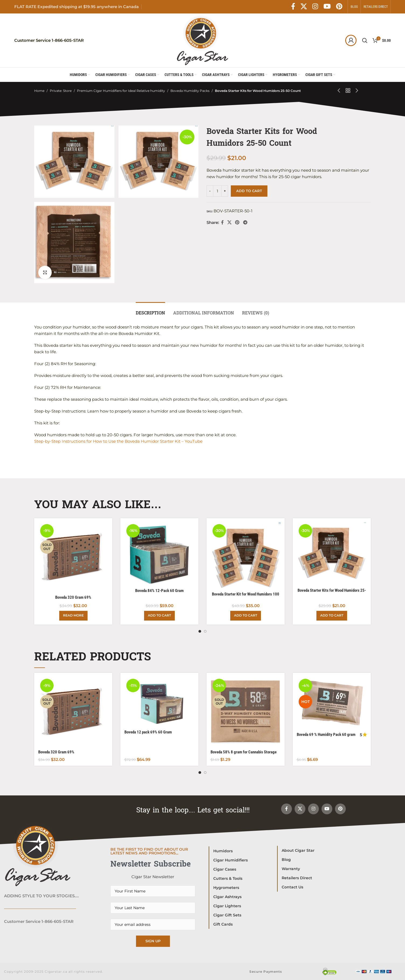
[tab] (150, 310)
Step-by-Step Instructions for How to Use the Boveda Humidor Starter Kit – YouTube (118, 441)
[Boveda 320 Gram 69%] (73, 557)
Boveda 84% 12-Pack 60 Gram (159, 591)
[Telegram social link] (245, 222)
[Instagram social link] (315, 7)
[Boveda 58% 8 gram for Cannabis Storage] (246, 712)
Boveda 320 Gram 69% (73, 597)
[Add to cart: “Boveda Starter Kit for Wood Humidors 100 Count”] (246, 616)
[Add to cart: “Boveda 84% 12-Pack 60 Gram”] (159, 616)
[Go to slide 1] (200, 631)
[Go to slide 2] (205, 631)
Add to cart (249, 191)
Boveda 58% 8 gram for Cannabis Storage (244, 752)
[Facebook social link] (293, 7)
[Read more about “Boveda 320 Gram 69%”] (73, 616)
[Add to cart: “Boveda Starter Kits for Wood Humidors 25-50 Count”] (332, 616)
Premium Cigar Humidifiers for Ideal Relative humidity (121, 91)
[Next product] (357, 91)
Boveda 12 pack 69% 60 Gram (148, 732)
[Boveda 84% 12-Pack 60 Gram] (159, 554)
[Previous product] (339, 91)
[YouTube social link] (327, 7)
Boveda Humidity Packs (190, 91)
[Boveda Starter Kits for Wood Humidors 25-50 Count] (332, 554)
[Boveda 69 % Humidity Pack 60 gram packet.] (332, 703)
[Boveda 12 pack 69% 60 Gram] (159, 702)
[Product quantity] (217, 191)
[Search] (365, 40)
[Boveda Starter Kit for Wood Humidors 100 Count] (246, 556)
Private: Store (61, 91)
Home (39, 91)
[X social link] (304, 7)
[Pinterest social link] (339, 7)
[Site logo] (202, 40)
